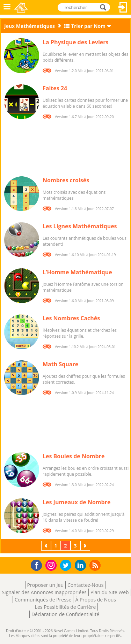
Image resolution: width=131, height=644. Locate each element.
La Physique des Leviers (75, 42)
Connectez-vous (123, 7)
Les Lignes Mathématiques (80, 226)
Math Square (60, 364)
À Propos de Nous (96, 600)
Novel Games (21, 7)
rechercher (105, 7)
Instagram (52, 565)
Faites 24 (55, 88)
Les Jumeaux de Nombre (77, 502)
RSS (96, 565)
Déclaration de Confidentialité (65, 614)
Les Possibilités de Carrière (65, 607)
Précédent (47, 546)
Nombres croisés (66, 180)
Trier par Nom (88, 26)
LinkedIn (82, 565)
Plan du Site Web (110, 592)
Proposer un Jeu (45, 585)
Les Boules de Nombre (74, 456)
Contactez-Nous (85, 585)
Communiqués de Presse (43, 600)
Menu (7, 7)
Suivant (86, 546)
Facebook (38, 564)
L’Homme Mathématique (77, 272)
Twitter (67, 566)
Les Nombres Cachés (71, 318)
